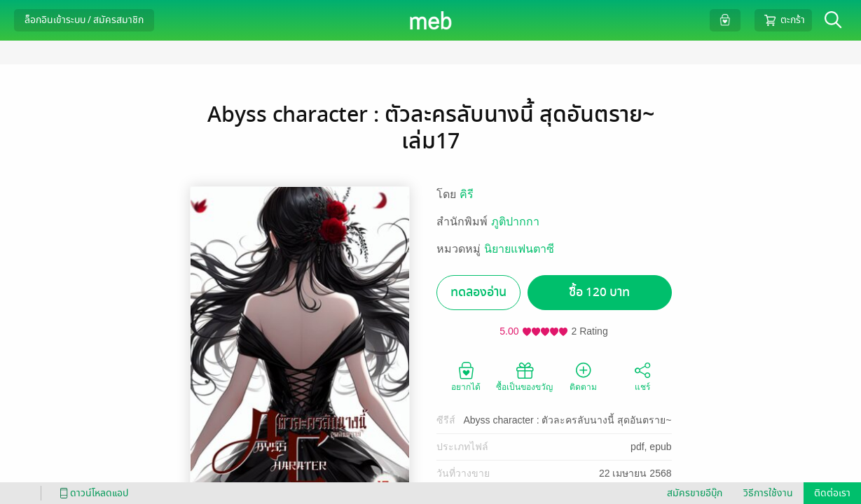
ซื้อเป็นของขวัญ (524, 376)
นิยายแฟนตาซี (519, 249)
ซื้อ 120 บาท (599, 292)
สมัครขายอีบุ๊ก (695, 493)
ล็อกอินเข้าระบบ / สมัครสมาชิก (84, 20)
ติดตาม (583, 376)
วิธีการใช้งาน (768, 493)
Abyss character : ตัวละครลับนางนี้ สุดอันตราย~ (567, 420)
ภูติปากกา (515, 222)
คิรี (467, 194)
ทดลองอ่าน (478, 292)
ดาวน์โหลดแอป (92, 493)
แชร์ (642, 376)
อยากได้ (466, 376)
